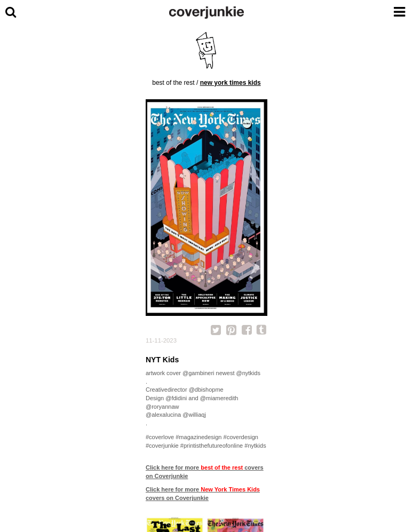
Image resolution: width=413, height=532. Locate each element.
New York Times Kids (231, 83)
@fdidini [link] (176, 398)
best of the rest (173, 83)
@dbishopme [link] (206, 390)
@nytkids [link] (248, 373)
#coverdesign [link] (241, 437)
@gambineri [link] (198, 373)
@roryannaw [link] (162, 407)
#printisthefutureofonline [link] (212, 446)
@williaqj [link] (194, 415)
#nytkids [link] (255, 446)
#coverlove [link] (160, 437)
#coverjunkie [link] (162, 446)
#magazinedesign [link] (198, 437)
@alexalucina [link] (163, 415)
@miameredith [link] (219, 398)
